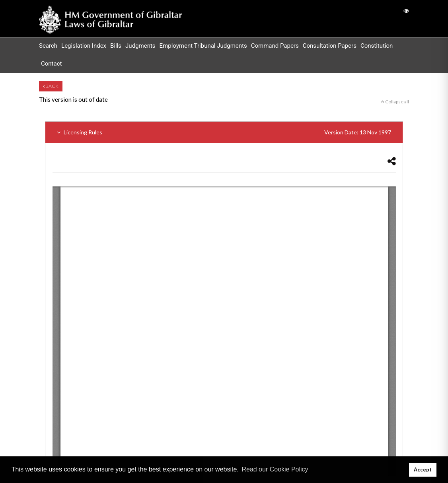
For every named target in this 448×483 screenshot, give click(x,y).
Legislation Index (84, 46)
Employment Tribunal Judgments (203, 46)
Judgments (140, 46)
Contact (51, 64)
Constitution (377, 46)
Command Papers (275, 46)
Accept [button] (423, 470)
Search (48, 46)
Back (51, 86)
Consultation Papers (330, 46)
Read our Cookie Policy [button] (275, 469)
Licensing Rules (224, 132)
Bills (116, 46)
